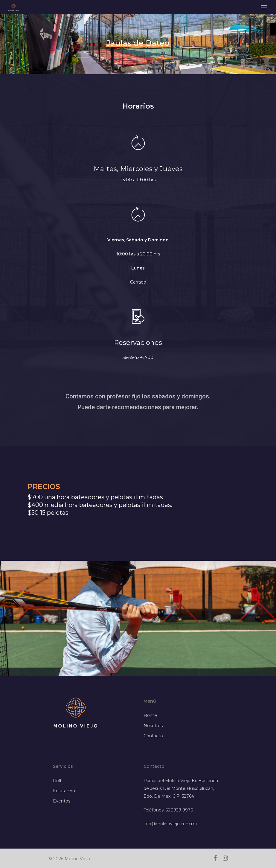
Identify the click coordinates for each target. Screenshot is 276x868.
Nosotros (153, 726)
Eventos (62, 801)
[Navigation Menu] (264, 7)
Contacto (153, 736)
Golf (57, 781)
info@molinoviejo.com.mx (171, 824)
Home (150, 715)
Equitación (64, 791)
